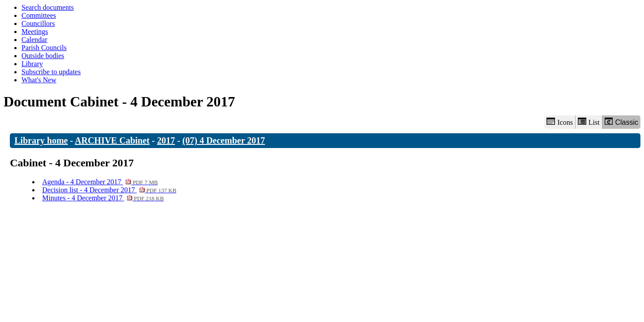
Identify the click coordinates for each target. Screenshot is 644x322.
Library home (41, 140)
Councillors (38, 23)
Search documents (48, 7)
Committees (39, 15)
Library (32, 64)
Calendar (34, 40)
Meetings (35, 32)
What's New (39, 80)
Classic (621, 122)
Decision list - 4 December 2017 (109, 190)
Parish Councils (44, 48)
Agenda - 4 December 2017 (100, 182)
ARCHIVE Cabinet (112, 140)
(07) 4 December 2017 (224, 140)
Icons (559, 122)
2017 (166, 140)
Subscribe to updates (51, 72)
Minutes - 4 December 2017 (103, 198)
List (589, 122)
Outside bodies (43, 56)
